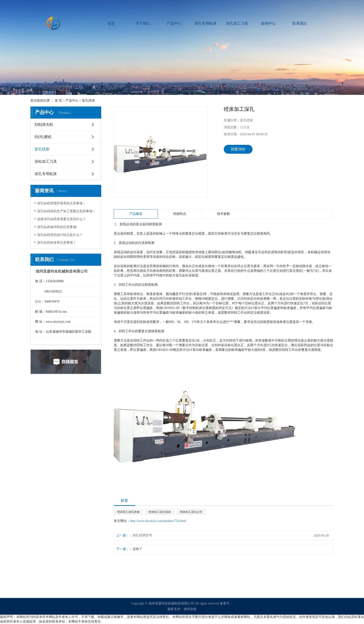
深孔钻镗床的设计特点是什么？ (60, 235)
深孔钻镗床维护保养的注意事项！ (62, 203)
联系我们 (300, 23)
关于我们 (143, 23)
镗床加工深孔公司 (191, 512)
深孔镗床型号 (142, 535)
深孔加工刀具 (237, 23)
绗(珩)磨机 (43, 137)
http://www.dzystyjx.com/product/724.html (158, 521)
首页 (111, 23)
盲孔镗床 (88, 101)
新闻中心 (268, 23)
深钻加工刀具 (46, 161)
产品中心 (174, 23)
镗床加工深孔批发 (160, 512)
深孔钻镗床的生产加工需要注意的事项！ (66, 211)
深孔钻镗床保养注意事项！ (57, 243)
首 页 (58, 101)
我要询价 (238, 149)
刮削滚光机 (44, 124)
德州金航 (190, 609)
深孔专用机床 (205, 23)
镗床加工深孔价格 (128, 512)
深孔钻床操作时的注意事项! (57, 227)
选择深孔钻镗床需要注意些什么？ (62, 219)
